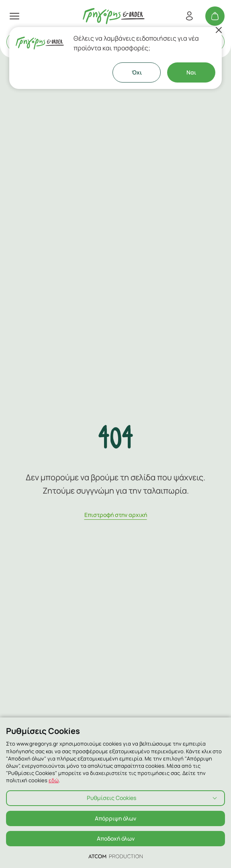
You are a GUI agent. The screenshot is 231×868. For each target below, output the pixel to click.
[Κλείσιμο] (219, 30)
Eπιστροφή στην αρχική (116, 515)
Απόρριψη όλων (115, 818)
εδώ (54, 780)
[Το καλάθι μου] (215, 16)
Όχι (137, 72)
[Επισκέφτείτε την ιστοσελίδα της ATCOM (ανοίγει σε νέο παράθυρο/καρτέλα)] (115, 856)
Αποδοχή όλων (116, 838)
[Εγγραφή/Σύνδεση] (189, 16)
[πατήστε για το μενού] (14, 16)
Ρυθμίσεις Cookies (111, 798)
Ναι (191, 72)
